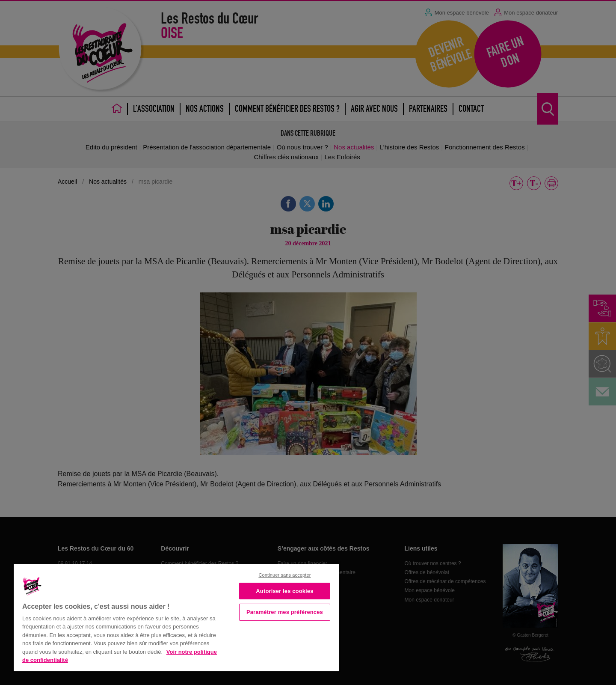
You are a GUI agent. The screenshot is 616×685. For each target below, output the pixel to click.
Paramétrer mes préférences (285, 612)
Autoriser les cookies (284, 591)
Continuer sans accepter (284, 575)
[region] (176, 617)
